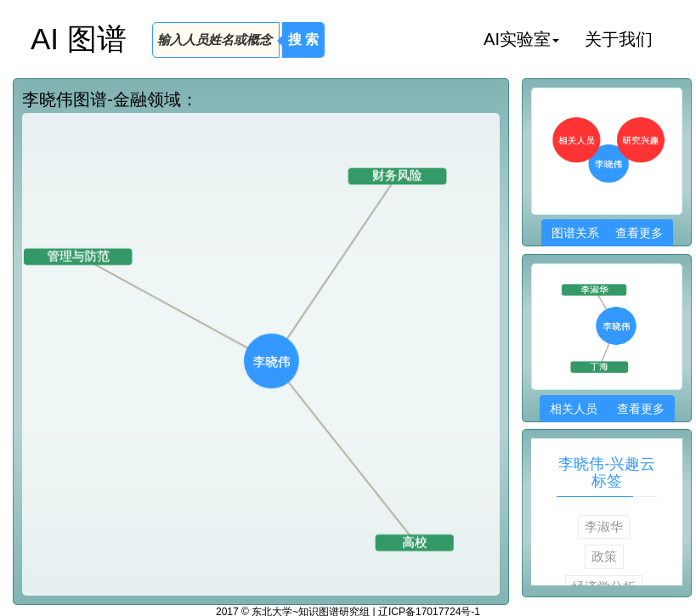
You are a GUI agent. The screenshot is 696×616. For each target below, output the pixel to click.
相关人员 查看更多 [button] (607, 409)
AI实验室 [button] (521, 39)
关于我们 (619, 39)
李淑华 (604, 526)
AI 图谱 (79, 39)
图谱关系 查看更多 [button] (607, 233)
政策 (604, 556)
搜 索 (303, 40)
